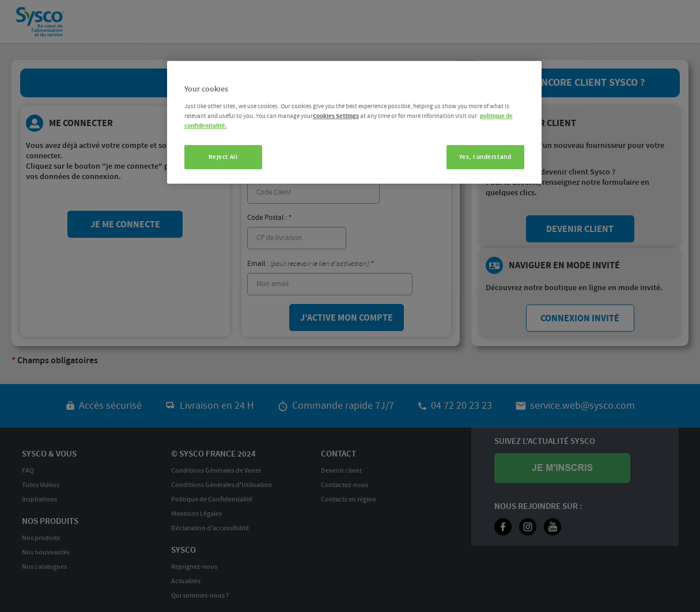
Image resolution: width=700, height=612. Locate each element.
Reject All (223, 157)
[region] (354, 122)
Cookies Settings (336, 116)
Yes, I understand (485, 157)
